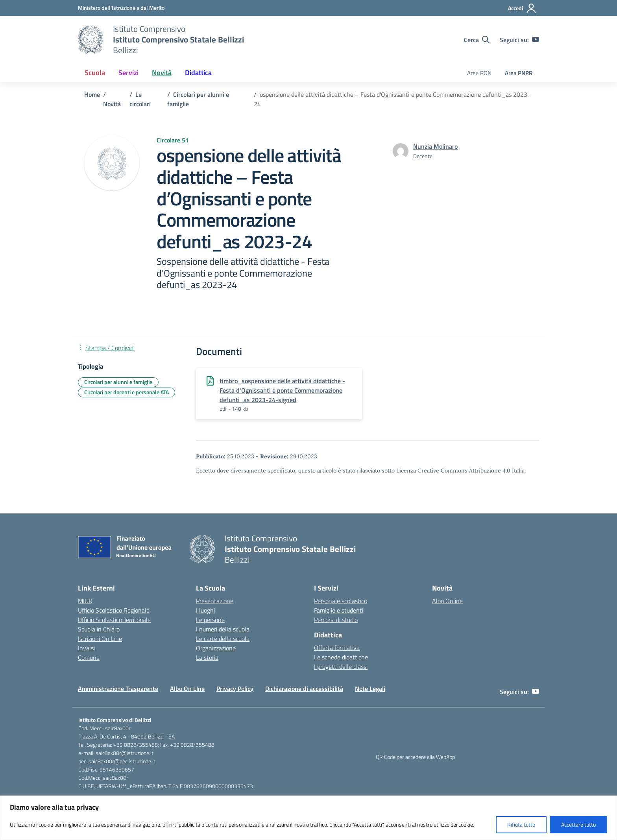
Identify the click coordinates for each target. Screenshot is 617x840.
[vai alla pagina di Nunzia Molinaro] (435, 146)
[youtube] (536, 40)
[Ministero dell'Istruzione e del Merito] (121, 8)
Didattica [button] (198, 73)
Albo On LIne (187, 689)
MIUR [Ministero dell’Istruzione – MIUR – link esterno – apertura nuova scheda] (85, 601)
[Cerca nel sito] (477, 40)
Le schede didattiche (341, 657)
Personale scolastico (341, 601)
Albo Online (447, 601)
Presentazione (215, 601)
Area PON (479, 73)
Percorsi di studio (336, 620)
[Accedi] (522, 8)
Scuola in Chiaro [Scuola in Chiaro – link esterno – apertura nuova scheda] (99, 629)
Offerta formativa (337, 648)
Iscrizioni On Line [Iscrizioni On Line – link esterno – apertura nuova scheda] (100, 639)
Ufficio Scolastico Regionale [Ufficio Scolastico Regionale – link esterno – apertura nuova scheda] (114, 610)
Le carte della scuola (223, 639)
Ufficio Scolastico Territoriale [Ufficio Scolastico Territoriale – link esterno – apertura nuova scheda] (114, 620)
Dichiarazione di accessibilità (304, 689)
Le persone (210, 620)
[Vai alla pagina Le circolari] (140, 99)
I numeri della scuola (223, 629)
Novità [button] (162, 73)
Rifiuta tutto (521, 824)
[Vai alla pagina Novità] (112, 104)
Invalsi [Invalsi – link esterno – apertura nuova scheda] (86, 648)
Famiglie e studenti (339, 610)
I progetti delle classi (341, 666)
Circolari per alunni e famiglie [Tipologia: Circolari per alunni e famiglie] (118, 382)
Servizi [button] (128, 73)
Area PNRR (519, 73)
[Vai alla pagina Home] (92, 94)
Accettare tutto (578, 824)
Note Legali (370, 689)
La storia (207, 657)
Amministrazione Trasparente (118, 689)
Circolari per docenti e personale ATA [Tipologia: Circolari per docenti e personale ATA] (127, 392)
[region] (308, 818)
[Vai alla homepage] (91, 40)
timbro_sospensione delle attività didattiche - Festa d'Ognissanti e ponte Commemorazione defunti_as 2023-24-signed (282, 390)
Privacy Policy (235, 689)
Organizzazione (216, 648)
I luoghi (205, 610)
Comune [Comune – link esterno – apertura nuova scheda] (89, 657)
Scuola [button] (95, 73)
